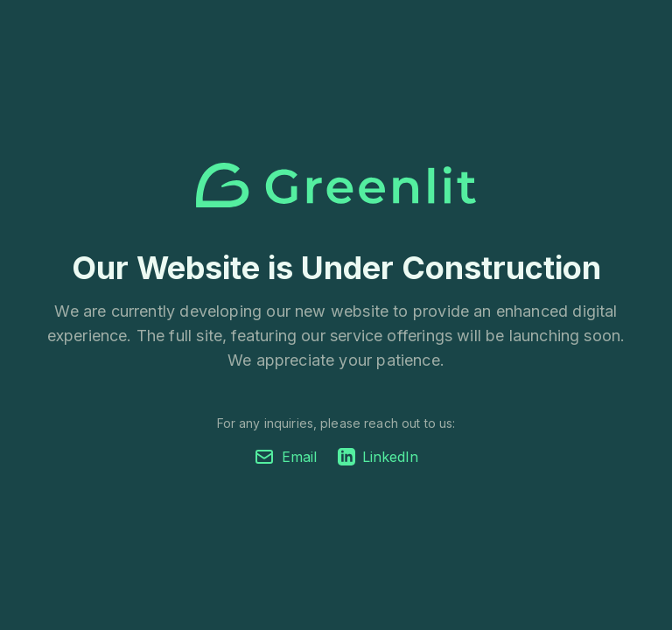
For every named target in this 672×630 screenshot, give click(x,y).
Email (285, 457)
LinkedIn (378, 457)
